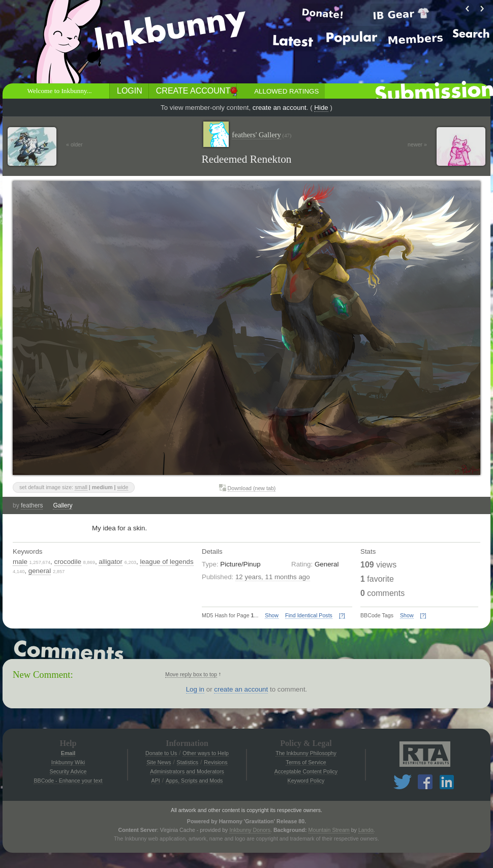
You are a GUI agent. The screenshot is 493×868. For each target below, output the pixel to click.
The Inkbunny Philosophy (306, 753)
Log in (195, 689)
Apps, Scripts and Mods (194, 781)
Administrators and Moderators (187, 771)
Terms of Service (306, 762)
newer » (417, 144)
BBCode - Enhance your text (68, 781)
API (156, 781)
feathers (32, 505)
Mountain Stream (329, 830)
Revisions (215, 762)
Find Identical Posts (309, 615)
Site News (159, 762)
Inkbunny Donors (250, 830)
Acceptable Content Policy (306, 771)
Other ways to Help (206, 753)
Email (68, 753)
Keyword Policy (306, 781)
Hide (321, 108)
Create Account (193, 91)
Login (130, 91)
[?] (342, 615)
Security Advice (68, 771)
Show (272, 615)
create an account (280, 108)
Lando (366, 830)
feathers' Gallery (261, 135)
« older (74, 144)
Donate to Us (161, 753)
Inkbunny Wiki (68, 762)
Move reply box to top (191, 674)
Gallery (63, 505)
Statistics (188, 762)
